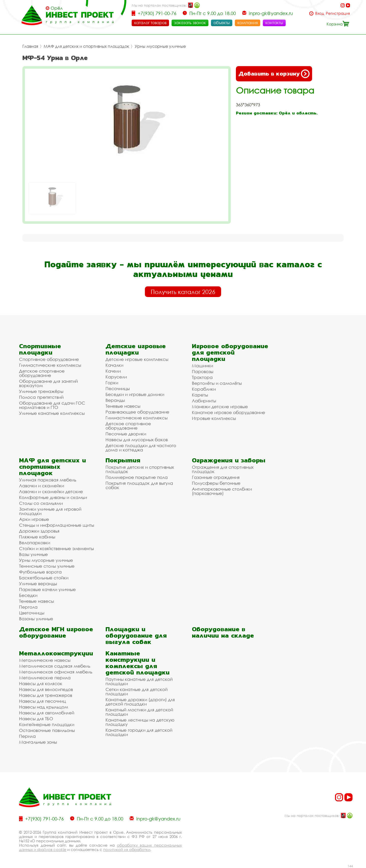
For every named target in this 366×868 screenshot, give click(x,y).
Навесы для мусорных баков (137, 440)
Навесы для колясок (41, 683)
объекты (222, 23)
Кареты (200, 395)
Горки (112, 383)
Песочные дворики (126, 434)
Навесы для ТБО (36, 719)
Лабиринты (204, 401)
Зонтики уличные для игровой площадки (50, 511)
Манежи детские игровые (220, 407)
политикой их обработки (127, 849)
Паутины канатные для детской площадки (139, 681)
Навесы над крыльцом (44, 707)
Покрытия (123, 460)
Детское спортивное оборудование (42, 373)
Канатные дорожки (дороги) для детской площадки (140, 702)
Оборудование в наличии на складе (223, 632)
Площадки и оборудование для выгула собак (136, 635)
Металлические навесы (45, 660)
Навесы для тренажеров (46, 695)
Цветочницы (32, 613)
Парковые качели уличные (47, 589)
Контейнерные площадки (47, 724)
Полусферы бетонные (216, 483)
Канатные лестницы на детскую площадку (140, 722)
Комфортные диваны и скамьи (53, 497)
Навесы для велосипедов (46, 689)
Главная (30, 46)
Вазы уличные (33, 554)
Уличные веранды (38, 584)
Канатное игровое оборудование (228, 412)
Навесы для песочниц (42, 701)
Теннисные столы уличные (47, 566)
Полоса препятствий (41, 397)
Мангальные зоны (38, 742)
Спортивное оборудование (49, 359)
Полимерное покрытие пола (137, 477)
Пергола (28, 607)
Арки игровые (34, 519)
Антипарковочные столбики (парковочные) (222, 491)
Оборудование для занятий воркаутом (48, 383)
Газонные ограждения (216, 477)
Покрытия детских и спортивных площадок (140, 469)
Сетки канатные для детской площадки (136, 692)
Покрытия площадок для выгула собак (139, 485)
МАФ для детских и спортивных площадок (86, 46)
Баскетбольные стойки (44, 578)
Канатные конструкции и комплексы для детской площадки (138, 663)
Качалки (114, 365)
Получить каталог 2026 (183, 292)
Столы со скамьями (41, 503)
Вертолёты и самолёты (217, 383)
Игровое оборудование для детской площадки (230, 352)
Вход (320, 13)
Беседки (28, 595)
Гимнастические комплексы (50, 365)
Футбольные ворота (40, 572)
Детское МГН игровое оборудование (56, 632)
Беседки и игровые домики (135, 394)
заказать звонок (190, 23)
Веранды (115, 400)
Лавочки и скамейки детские (51, 491)
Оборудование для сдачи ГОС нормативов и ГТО (52, 405)
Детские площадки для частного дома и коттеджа (141, 448)
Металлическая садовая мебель (55, 666)
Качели (113, 371)
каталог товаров (150, 23)
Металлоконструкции (56, 653)
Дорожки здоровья (39, 531)
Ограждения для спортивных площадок (223, 469)
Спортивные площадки (40, 349)
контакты (274, 23)
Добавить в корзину (274, 74)
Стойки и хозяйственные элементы (56, 548)
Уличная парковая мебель (48, 480)
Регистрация (338, 13)
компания (248, 23)
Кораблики (204, 389)
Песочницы (118, 388)
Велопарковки (35, 543)
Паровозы (203, 371)
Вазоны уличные (36, 619)
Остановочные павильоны (47, 730)
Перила (27, 736)
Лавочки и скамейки (42, 486)
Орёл (57, 8)
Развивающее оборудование (137, 412)
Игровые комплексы (214, 418)
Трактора (202, 377)
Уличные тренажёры (41, 391)
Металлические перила (45, 678)
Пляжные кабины (37, 537)
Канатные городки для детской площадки (139, 732)
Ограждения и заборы (229, 460)
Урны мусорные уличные (160, 46)
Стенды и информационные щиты (57, 525)
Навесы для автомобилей (47, 713)
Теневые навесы (123, 406)
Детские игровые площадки (136, 349)
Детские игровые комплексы (137, 359)
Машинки (202, 366)
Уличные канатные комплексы (52, 413)
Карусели (116, 377)
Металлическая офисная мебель (56, 672)
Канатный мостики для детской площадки (139, 712)
